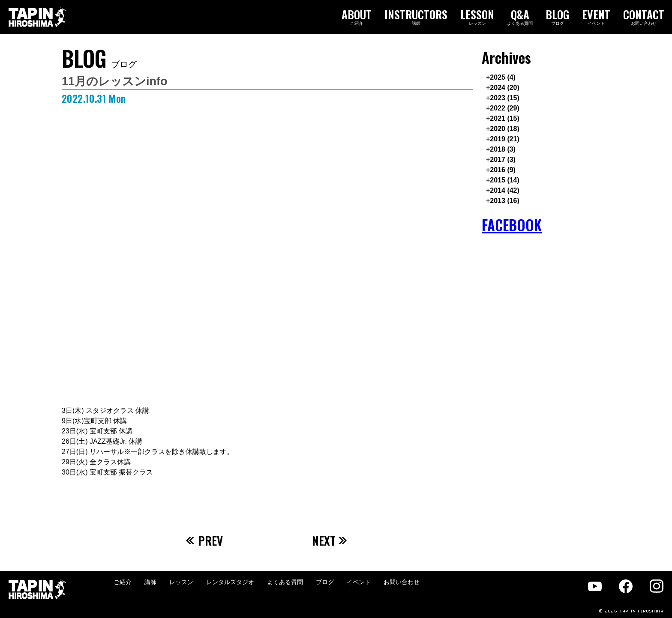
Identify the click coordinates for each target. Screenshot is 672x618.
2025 (503, 77)
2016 (503, 170)
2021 (505, 118)
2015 (505, 180)
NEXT (330, 540)
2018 (503, 149)
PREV (204, 540)
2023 (505, 98)
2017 (503, 160)
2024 (505, 88)
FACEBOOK (512, 225)
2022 (505, 108)
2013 (505, 201)
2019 (505, 139)
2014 (505, 190)
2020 (505, 129)
